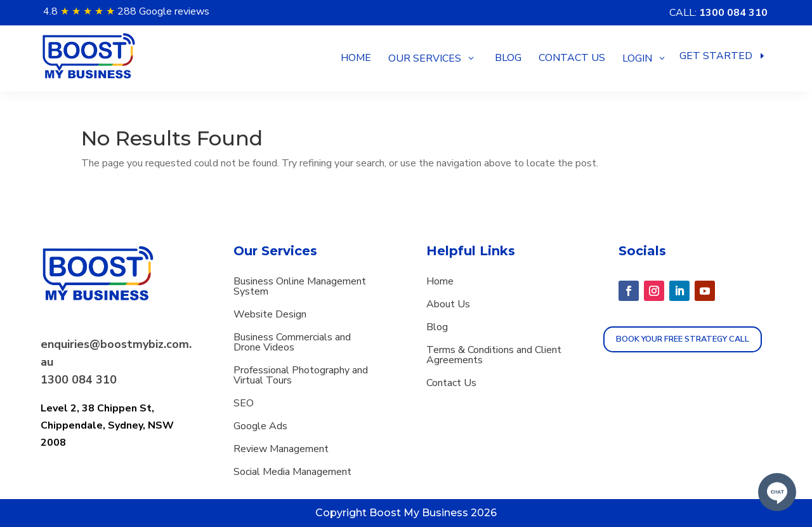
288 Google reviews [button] (163, 11)
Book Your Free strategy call (683, 339)
